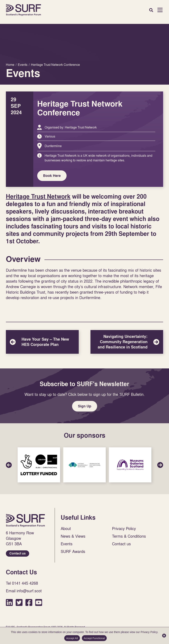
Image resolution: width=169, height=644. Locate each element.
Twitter (19, 602)
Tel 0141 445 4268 (22, 583)
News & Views (73, 536)
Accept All (72, 638)
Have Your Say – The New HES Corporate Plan (42, 342)
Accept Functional (94, 638)
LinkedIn (9, 602)
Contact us (18, 553)
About (66, 528)
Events (67, 544)
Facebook (29, 602)
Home (23, 10)
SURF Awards (73, 551)
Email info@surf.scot (24, 591)
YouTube (39, 602)
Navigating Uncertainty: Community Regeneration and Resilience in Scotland (127, 342)
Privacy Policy (124, 528)
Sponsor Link (39, 465)
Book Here (52, 176)
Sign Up (85, 406)
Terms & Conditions (129, 536)
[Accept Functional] (164, 636)
